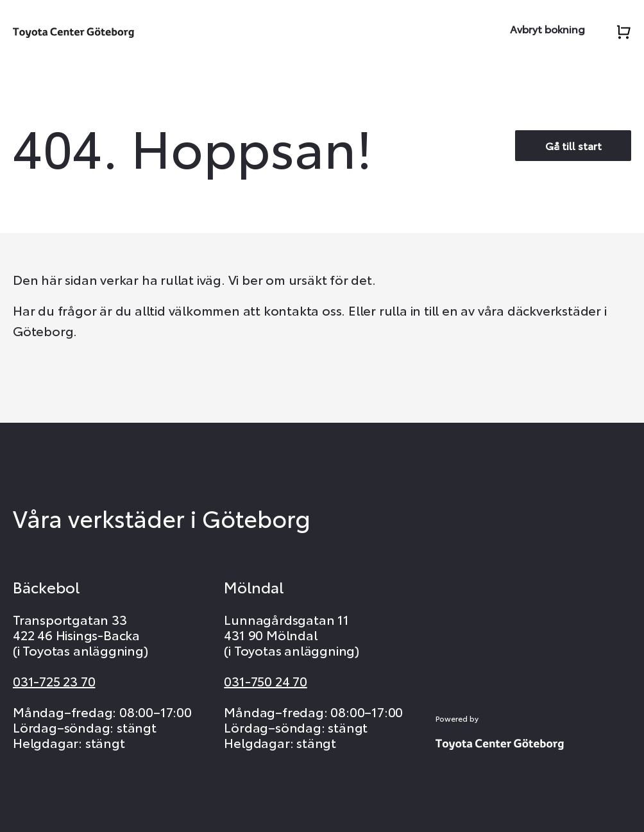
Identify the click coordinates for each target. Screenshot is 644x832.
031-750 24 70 (265, 681)
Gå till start (573, 145)
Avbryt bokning (547, 29)
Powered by (457, 718)
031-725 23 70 (54, 681)
